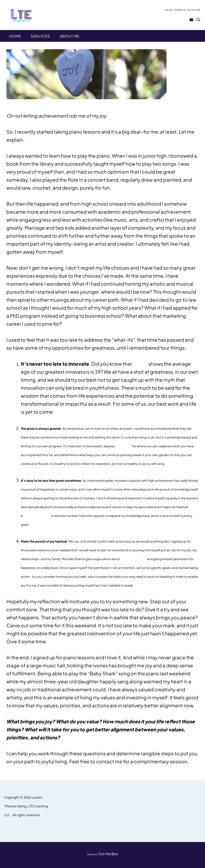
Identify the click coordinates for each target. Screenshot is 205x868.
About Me (70, 36)
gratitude (124, 446)
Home (15, 36)
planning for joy (134, 559)
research (140, 364)
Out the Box (108, 854)
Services (40, 36)
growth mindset (37, 515)
